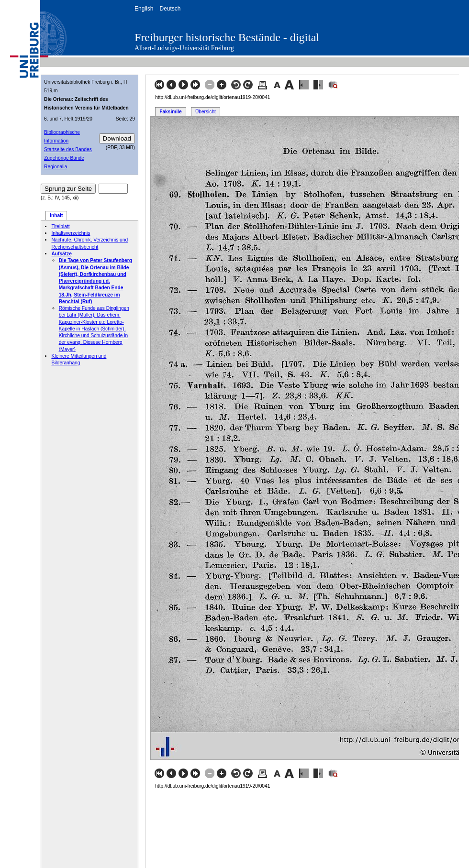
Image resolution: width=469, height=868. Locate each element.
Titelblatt (60, 226)
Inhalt (56, 215)
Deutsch (170, 9)
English (144, 9)
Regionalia (56, 167)
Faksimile (170, 112)
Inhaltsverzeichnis (71, 233)
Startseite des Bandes (68, 149)
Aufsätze (61, 254)
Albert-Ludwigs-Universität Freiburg (184, 48)
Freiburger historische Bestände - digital (227, 37)
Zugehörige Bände (64, 158)
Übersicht (206, 112)
